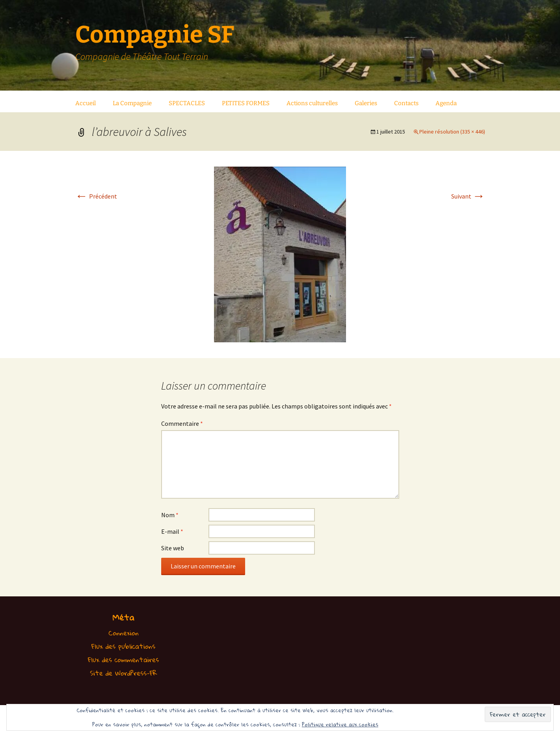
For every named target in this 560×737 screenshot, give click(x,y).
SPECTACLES (187, 103)
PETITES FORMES (246, 103)
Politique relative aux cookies (340, 724)
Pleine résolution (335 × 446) (452, 132)
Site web (173, 548)
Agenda (446, 103)
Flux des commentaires (123, 660)
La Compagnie (132, 103)
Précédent (96, 196)
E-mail (172, 531)
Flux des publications (123, 646)
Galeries (366, 103)
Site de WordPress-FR (124, 673)
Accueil (86, 103)
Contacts (406, 103)
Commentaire (182, 423)
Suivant (468, 196)
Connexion (124, 633)
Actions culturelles (312, 103)
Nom (170, 515)
